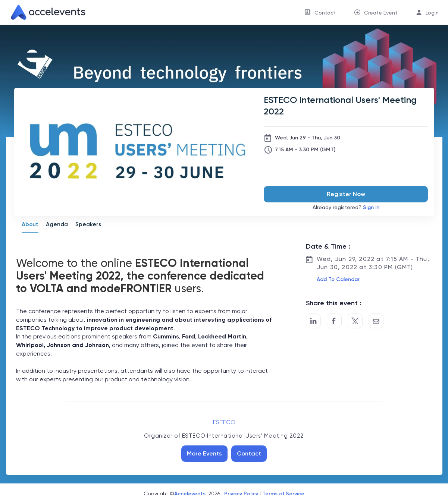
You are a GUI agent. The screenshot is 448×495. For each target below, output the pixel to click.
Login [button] (432, 13)
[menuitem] (320, 12)
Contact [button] (325, 13)
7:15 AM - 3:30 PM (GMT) (305, 150)
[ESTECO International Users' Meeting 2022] (346, 105)
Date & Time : (328, 246)
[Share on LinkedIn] (313, 321)
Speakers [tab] (88, 224)
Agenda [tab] (57, 224)
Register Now (346, 194)
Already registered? (346, 207)
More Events (204, 453)
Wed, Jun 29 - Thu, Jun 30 (308, 138)
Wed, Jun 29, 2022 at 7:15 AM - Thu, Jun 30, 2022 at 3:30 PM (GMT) (373, 263)
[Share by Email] (376, 321)
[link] (45, 12)
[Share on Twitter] (355, 321)
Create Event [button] (381, 13)
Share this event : (334, 303)
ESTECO (224, 422)
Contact (249, 453)
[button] (337, 280)
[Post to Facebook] (334, 321)
